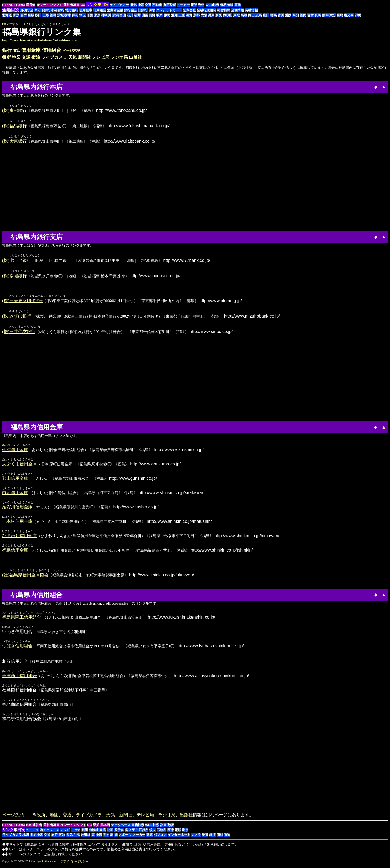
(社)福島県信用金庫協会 (25, 577)
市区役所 (170, 5)
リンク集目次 (14, 832)
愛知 (174, 15)
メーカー (183, 5)
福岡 (303, 15)
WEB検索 (213, 5)
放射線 (86, 837)
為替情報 (251, 10)
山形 (45, 15)
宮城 (31, 15)
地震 (99, 837)
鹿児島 (349, 15)
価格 (220, 837)
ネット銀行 (43, 10)
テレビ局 (101, 57)
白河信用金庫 (15, 495)
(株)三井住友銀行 (19, 334)
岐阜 (160, 15)
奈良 (219, 15)
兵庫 (211, 15)
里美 (96, 827)
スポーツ (125, 837)
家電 (149, 837)
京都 (196, 15)
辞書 (163, 827)
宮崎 (340, 15)
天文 (106, 837)
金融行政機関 (206, 10)
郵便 (201, 5)
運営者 (31, 5)
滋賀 (189, 15)
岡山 (251, 15)
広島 (259, 15)
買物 (238, 5)
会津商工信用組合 (19, 678)
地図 (141, 5)
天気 (134, 5)
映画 (110, 833)
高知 (296, 15)
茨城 (60, 15)
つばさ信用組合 (17, 648)
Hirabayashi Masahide (43, 864)
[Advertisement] (342, 35)
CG (83, 5)
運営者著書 (71, 5)
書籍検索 (138, 827)
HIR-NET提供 (10, 24)
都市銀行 (58, 10)
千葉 (90, 15)
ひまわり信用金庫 (19, 538)
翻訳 (171, 827)
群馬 (75, 15)
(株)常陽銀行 (14, 277)
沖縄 (358, 15)
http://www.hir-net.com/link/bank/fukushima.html (40, 40)
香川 (281, 15)
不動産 (157, 5)
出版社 (135, 57)
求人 (152, 833)
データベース (121, 827)
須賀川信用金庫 (17, 509)
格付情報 (224, 10)
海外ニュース (50, 833)
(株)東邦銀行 (14, 111)
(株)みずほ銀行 (17, 318)
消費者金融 (115, 10)
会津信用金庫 (15, 452)
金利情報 (238, 10)
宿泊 (36, 57)
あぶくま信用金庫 (19, 466)
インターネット (179, 837)
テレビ (65, 833)
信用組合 (100, 10)
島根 (244, 15)
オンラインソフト (50, 5)
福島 (53, 15)
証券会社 (189, 10)
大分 (333, 15)
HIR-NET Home (14, 5)
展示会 (119, 833)
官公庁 (130, 833)
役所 (6, 57)
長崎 (318, 15)
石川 (130, 15)
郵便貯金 (27, 10)
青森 (16, 15)
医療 (171, 833)
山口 (266, 15)
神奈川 (106, 15)
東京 (97, 15)
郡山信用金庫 (15, 480)
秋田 (38, 15)
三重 (182, 15)
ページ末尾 (71, 50)
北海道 (7, 15)
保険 (152, 10)
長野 (152, 15)
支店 (17, 50)
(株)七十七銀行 (17, 261)
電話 (194, 5)
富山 (123, 15)
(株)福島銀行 (14, 126)
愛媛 (288, 15)
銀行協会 (131, 10)
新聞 (84, 833)
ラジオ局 (119, 57)
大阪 (204, 15)
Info (29, 827)
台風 (77, 837)
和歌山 (227, 15)
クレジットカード (169, 10)
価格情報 (227, 5)
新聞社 (84, 57)
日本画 (105, 827)
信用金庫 (86, 10)
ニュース (32, 833)
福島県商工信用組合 (22, 620)
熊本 (325, 15)
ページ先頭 (13, 817)
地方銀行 (72, 10)
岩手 (24, 15)
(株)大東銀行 (14, 142)
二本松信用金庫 (17, 523)
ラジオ (76, 833)
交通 (148, 5)
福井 (137, 15)
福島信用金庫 (15, 552)
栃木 (68, 15)
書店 (103, 833)
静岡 (167, 15)
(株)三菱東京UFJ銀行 (22, 302)
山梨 (145, 15)
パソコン (160, 837)
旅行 (54, 837)
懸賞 (205, 837)
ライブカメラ (119, 5)
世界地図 (37, 837)
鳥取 (237, 15)
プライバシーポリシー (74, 864)
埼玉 (83, 15)
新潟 (115, 15)
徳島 (274, 15)
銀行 (7, 50)
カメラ (196, 837)
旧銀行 (143, 10)
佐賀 (310, 15)
